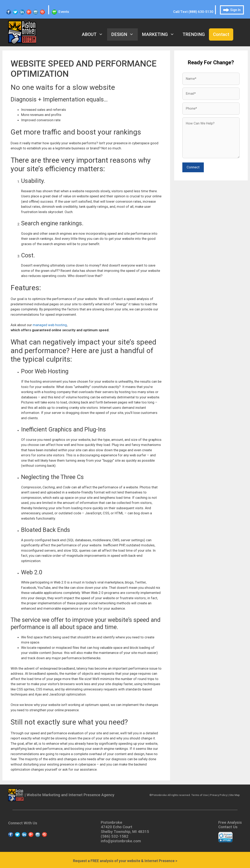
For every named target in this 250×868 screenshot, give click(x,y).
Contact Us (228, 827)
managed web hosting (50, 325)
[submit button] (193, 167)
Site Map (234, 795)
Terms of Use (200, 795)
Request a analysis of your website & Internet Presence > (125, 861)
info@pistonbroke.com (121, 841)
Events (61, 12)
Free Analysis (230, 822)
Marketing (160, 34)
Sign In (232, 10)
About (94, 34)
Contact (221, 34)
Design (124, 34)
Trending (194, 34)
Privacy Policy (219, 795)
